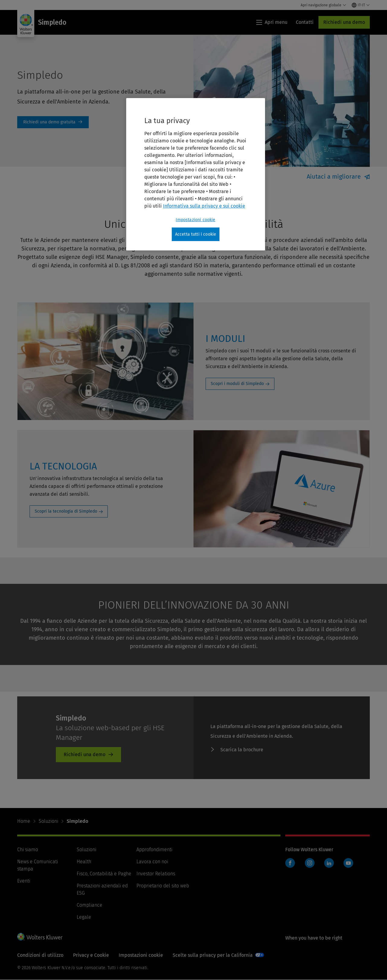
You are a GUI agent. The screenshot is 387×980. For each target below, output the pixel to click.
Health (84, 862)
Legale (84, 917)
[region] (196, 174)
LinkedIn (329, 863)
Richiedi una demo (344, 22)
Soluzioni (48, 821)
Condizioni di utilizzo (40, 955)
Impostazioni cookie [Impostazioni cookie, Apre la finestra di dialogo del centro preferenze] (195, 220)
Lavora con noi (152, 862)
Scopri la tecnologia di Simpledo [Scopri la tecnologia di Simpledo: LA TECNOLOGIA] (66, 511)
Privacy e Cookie (91, 955)
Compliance (90, 905)
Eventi (24, 881)
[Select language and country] (361, 5)
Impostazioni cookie (141, 955)
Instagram (310, 863)
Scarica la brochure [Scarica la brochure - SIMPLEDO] (242, 750)
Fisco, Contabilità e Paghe (104, 874)
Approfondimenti (154, 850)
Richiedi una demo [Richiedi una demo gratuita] (53, 122)
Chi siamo (28, 850)
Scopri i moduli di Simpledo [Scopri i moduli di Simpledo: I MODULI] (237, 384)
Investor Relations (156, 874)
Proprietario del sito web (163, 886)
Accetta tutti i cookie (196, 234)
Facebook (290, 863)
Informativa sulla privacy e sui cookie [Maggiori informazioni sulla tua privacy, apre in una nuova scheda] (204, 206)
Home (24, 821)
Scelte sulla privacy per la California (213, 955)
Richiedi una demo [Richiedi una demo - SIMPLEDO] (85, 754)
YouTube (348, 863)
